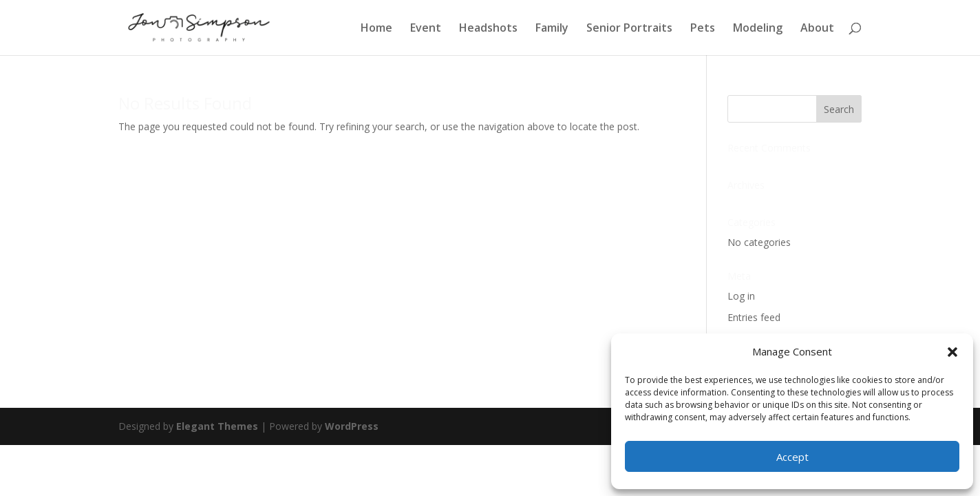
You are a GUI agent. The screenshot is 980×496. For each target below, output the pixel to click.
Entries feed (754, 317)
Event (426, 29)
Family (552, 29)
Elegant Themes (217, 426)
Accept (792, 457)
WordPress (352, 426)
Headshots (488, 29)
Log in (741, 296)
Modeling (758, 29)
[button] (952, 352)
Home (376, 29)
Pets (703, 29)
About (817, 29)
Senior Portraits (629, 29)
